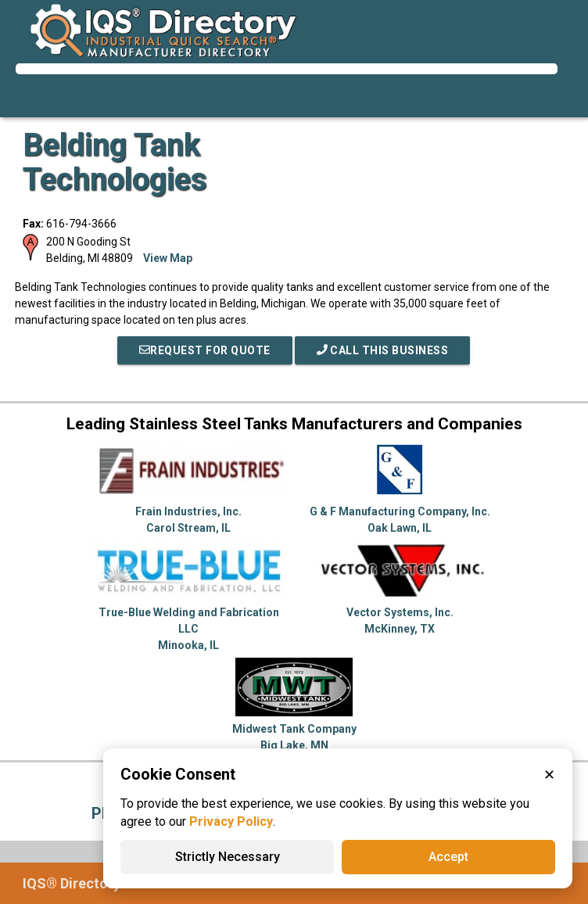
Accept (448, 857)
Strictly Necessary (228, 857)
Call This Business (383, 350)
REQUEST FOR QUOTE (205, 350)
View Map (168, 258)
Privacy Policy (231, 821)
